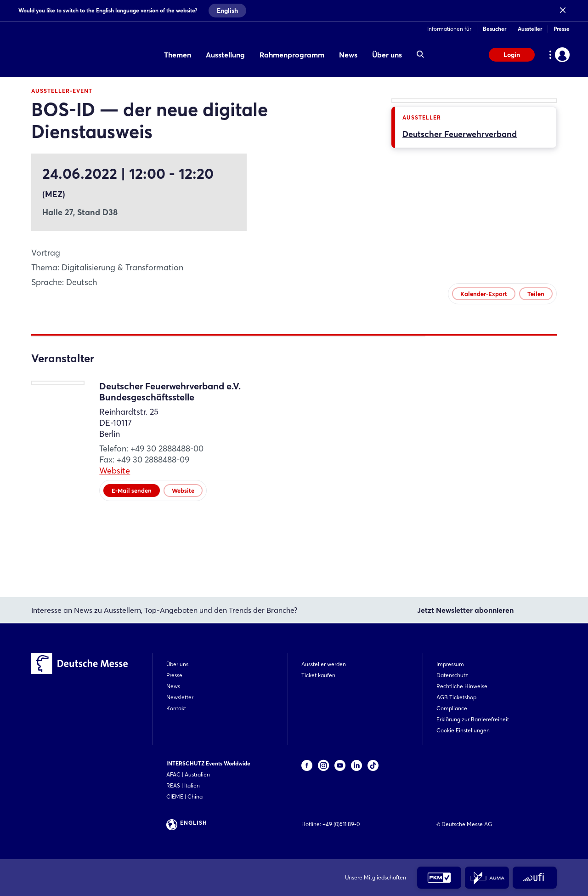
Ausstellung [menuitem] (225, 55)
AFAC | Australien (188, 774)
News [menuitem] (348, 55)
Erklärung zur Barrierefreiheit (473, 719)
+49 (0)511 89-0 (341, 824)
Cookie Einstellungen (463, 730)
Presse (562, 29)
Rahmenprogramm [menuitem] (292, 55)
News (173, 686)
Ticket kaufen (318, 675)
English (227, 11)
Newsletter (180, 697)
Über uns (177, 664)
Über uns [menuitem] (387, 55)
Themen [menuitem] (178, 55)
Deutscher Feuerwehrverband (460, 295)
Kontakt (176, 708)
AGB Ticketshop (456, 697)
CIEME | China (184, 796)
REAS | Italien (183, 785)
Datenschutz (452, 675)
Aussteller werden (324, 664)
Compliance (452, 708)
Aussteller (530, 29)
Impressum (450, 664)
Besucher (495, 29)
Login (512, 55)
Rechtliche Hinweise (462, 686)
